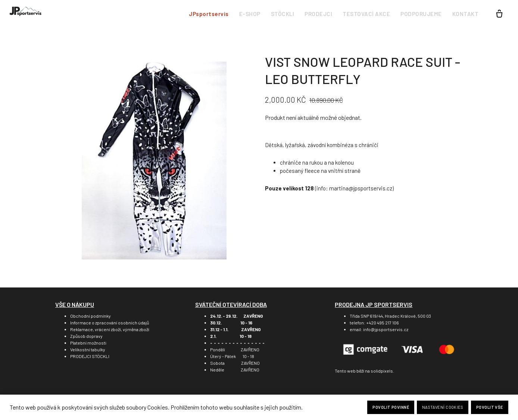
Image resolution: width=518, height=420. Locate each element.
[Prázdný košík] (499, 14)
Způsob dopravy (86, 336)
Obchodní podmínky (91, 316)
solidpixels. (382, 371)
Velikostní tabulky (88, 349)
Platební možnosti (88, 343)
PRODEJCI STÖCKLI (90, 356)
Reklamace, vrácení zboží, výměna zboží (110, 329)
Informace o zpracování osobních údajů (110, 323)
